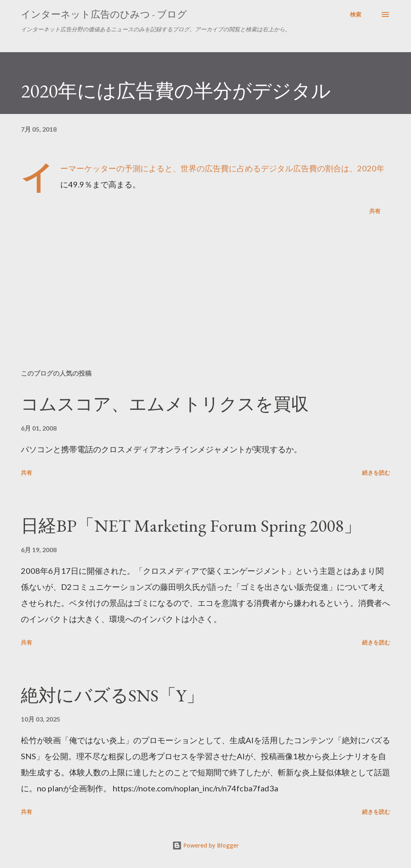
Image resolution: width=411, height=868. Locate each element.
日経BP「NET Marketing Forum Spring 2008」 (191, 525)
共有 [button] (375, 211)
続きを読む (376, 473)
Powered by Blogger (205, 845)
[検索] (356, 14)
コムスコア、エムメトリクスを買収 (165, 404)
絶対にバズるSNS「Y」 (112, 695)
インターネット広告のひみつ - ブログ (104, 14)
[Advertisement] (205, 300)
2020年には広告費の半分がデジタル (176, 91)
